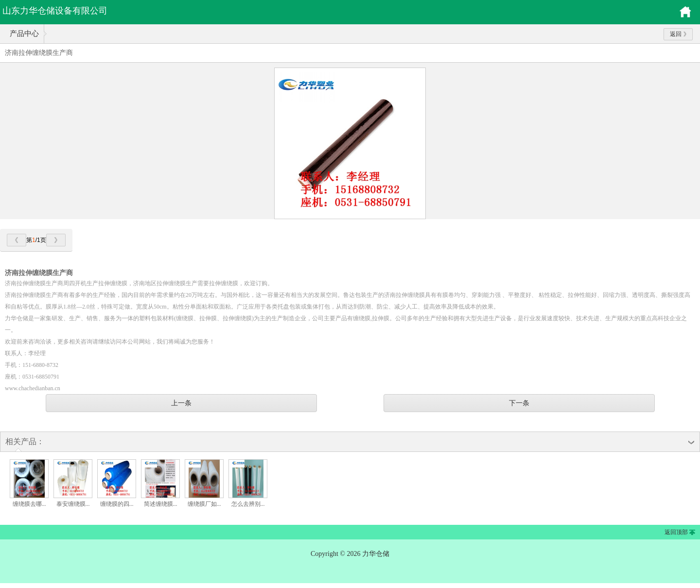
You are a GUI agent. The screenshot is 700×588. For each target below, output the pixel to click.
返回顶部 (676, 532)
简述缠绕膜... (161, 504)
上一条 (181, 403)
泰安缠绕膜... (73, 504)
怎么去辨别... (248, 504)
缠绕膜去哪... (29, 504)
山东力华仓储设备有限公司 (55, 11)
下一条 (519, 403)
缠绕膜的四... (117, 504)
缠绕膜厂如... (204, 504)
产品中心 (24, 34)
